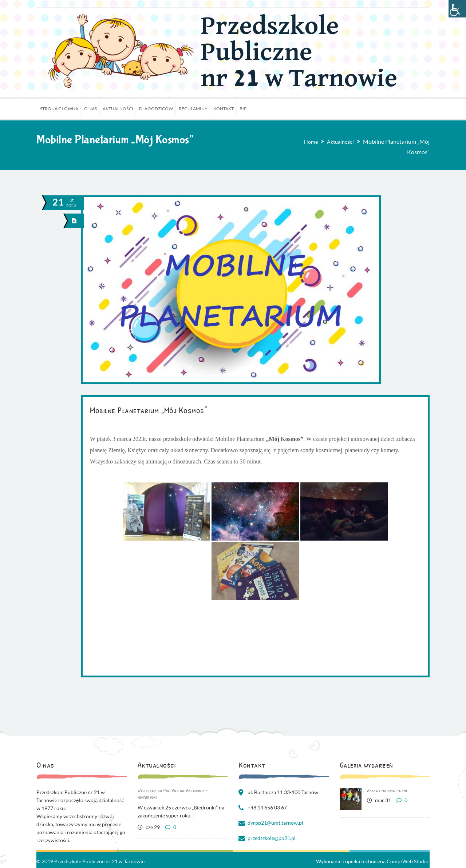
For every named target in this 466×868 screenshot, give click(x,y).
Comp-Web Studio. (408, 861)
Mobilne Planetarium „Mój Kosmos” (148, 410)
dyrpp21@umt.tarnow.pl (275, 823)
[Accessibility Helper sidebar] (457, 9)
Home (311, 142)
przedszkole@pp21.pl (272, 838)
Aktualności (340, 142)
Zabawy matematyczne (388, 790)
